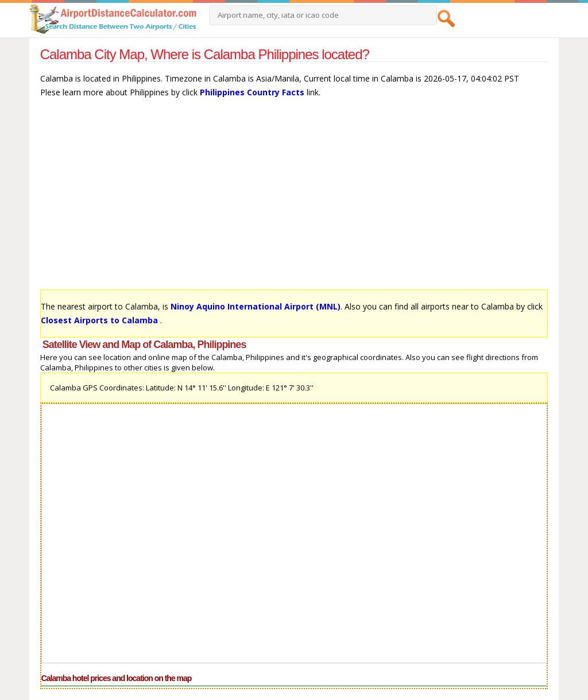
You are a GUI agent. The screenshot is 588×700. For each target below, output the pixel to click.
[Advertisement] (294, 199)
